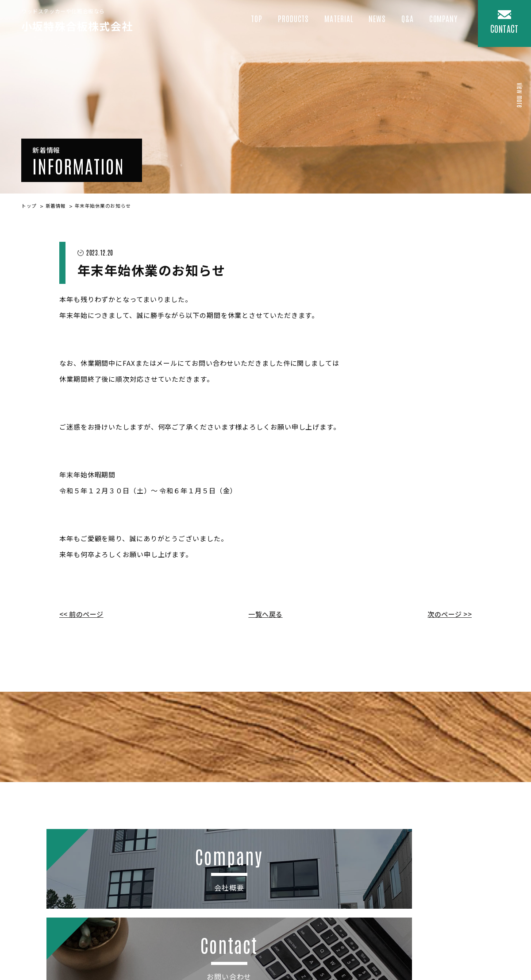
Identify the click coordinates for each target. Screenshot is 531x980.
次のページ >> (450, 615)
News (372, 24)
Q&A (404, 24)
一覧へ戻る (265, 615)
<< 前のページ (81, 615)
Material (331, 24)
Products (282, 24)
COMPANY (442, 24)
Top (243, 24)
